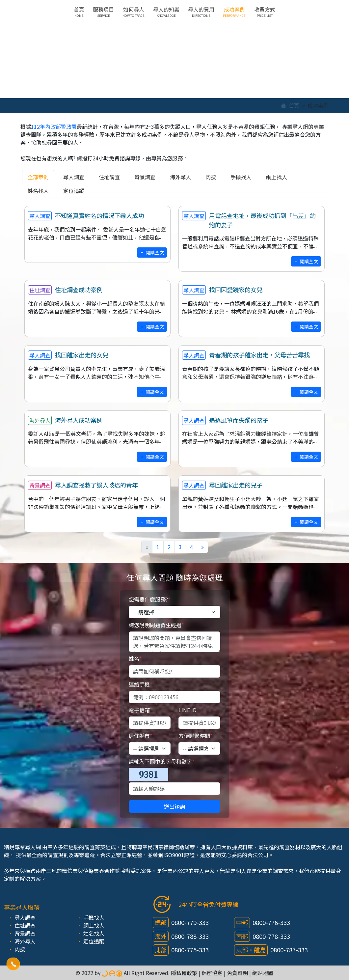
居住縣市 (140, 736)
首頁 (79, 12)
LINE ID (188, 710)
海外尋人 (180, 177)
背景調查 (145, 177)
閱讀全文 (152, 252)
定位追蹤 (74, 191)
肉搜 (211, 177)
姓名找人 (38, 191)
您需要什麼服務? (149, 599)
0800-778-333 (271, 936)
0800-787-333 (289, 950)
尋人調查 (74, 177)
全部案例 (38, 177)
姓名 (135, 658)
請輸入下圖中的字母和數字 (161, 761)
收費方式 (265, 12)
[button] (13, 964)
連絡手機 (140, 684)
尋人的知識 (166, 12)
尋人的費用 (201, 12)
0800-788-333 (190, 936)
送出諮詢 (174, 806)
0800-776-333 (271, 922)
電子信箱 (139, 710)
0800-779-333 (190, 922)
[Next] (202, 547)
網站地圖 (263, 973)
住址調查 (109, 177)
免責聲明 (237, 973)
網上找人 (277, 177)
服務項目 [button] (103, 12)
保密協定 (212, 973)
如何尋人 (134, 12)
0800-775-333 (190, 950)
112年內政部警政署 (54, 126)
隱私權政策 (184, 973)
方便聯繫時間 (195, 736)
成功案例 (234, 12)
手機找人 (241, 177)
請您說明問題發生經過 (156, 625)
